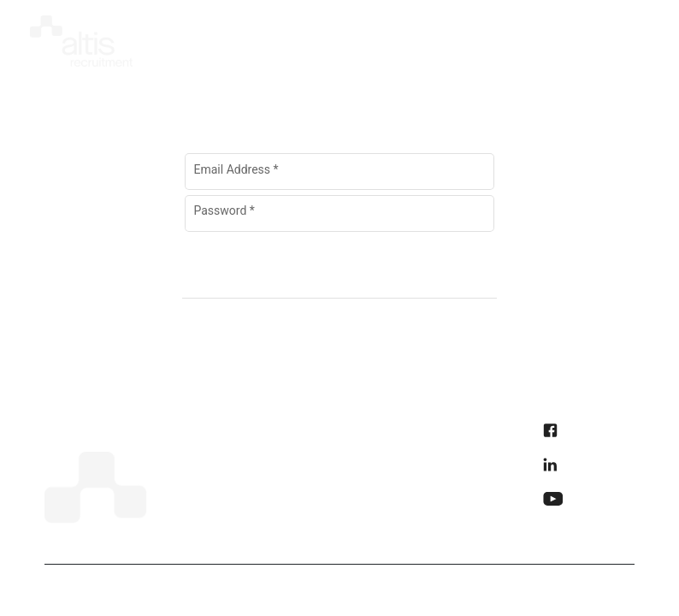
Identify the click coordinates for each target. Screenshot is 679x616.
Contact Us (309, 500)
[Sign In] (337, 274)
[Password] (316, 216)
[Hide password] (462, 214)
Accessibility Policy (458, 466)
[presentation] (540, 36)
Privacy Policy (442, 432)
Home (182, 432)
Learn (291, 535)
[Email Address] (340, 175)
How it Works (315, 432)
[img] (81, 38)
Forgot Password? (339, 243)
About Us (192, 466)
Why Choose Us (322, 466)
